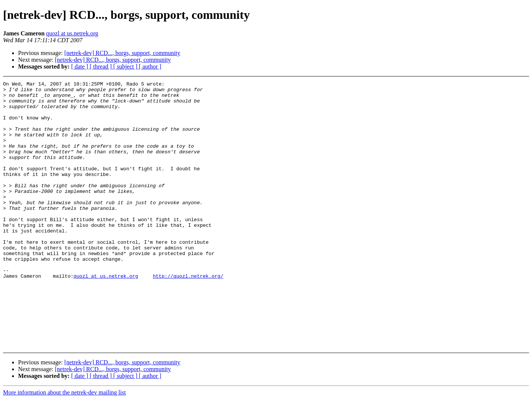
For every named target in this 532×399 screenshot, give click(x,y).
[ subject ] (126, 66)
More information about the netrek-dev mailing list (64, 392)
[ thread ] (101, 66)
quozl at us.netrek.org (72, 33)
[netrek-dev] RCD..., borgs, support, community (122, 53)
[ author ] (150, 66)
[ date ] (80, 66)
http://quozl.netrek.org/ (188, 315)
